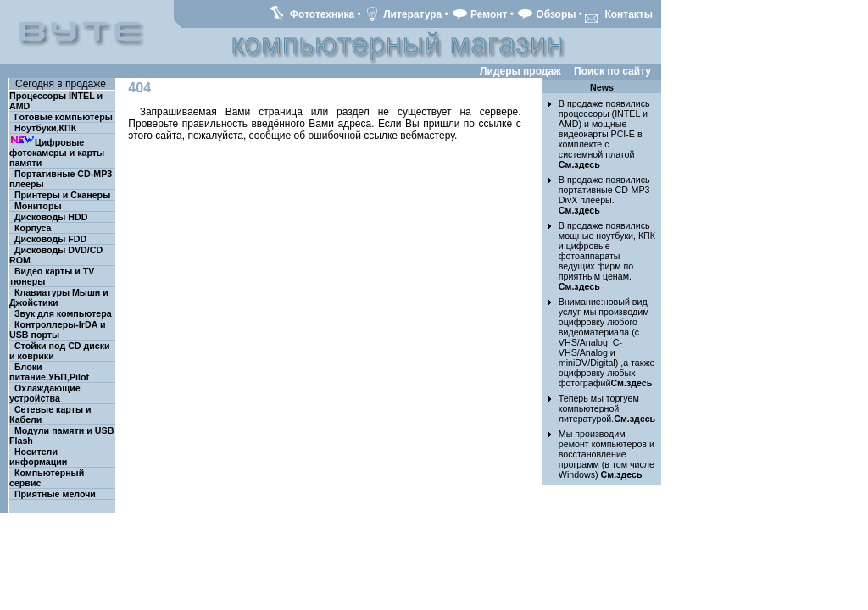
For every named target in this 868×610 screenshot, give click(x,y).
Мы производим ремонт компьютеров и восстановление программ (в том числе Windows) (606, 454)
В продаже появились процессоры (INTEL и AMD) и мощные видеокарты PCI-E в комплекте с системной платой (604, 134)
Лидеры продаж (520, 71)
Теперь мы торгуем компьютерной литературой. (607, 408)
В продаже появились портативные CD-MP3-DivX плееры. (606, 195)
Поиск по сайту (612, 71)
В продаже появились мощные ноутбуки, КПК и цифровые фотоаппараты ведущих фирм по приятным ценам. (607, 256)
